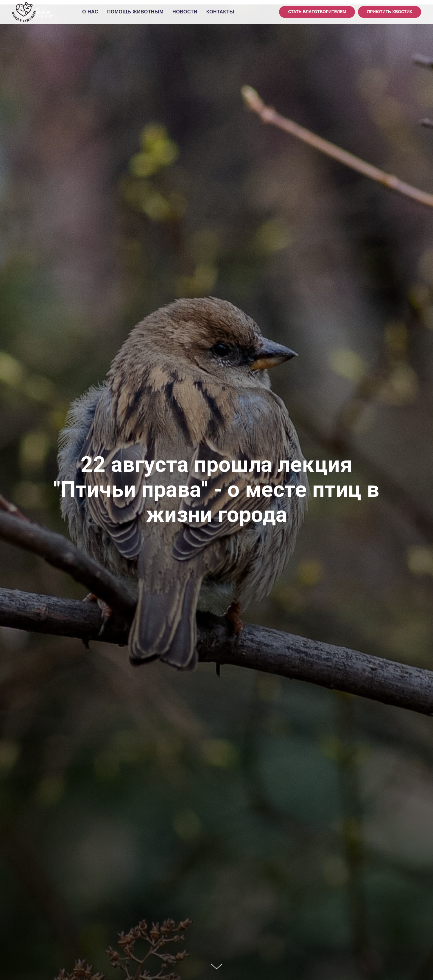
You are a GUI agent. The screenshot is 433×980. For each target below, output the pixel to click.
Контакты (220, 12)
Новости (185, 12)
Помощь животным (135, 12)
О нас (90, 12)
